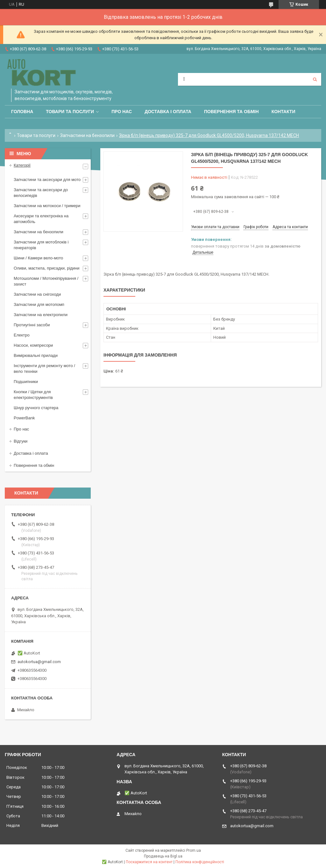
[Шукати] (315, 79)
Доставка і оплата (168, 112)
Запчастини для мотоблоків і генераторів (41, 245)
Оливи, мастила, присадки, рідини (47, 268)
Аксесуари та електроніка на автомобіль (41, 219)
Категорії (22, 165)
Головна (22, 112)
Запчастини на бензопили (87, 135)
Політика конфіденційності (200, 862)
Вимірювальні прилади (36, 355)
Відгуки (21, 441)
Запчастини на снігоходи (37, 294)
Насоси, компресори (33, 345)
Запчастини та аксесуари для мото (47, 180)
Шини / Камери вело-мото (38, 258)
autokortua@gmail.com (39, 662)
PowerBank (24, 418)
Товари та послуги (70, 112)
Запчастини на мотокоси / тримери (47, 206)
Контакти (283, 112)
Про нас (122, 112)
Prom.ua (194, 850)
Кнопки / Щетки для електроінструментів (33, 395)
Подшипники (26, 382)
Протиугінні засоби (32, 325)
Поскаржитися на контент (149, 862)
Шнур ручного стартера (36, 408)
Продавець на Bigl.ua (163, 856)
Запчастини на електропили (41, 315)
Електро (22, 335)
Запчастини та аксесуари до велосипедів (41, 193)
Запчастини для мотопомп (39, 304)
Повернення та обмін (231, 112)
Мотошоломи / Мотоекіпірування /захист (46, 281)
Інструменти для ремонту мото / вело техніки (44, 369)
